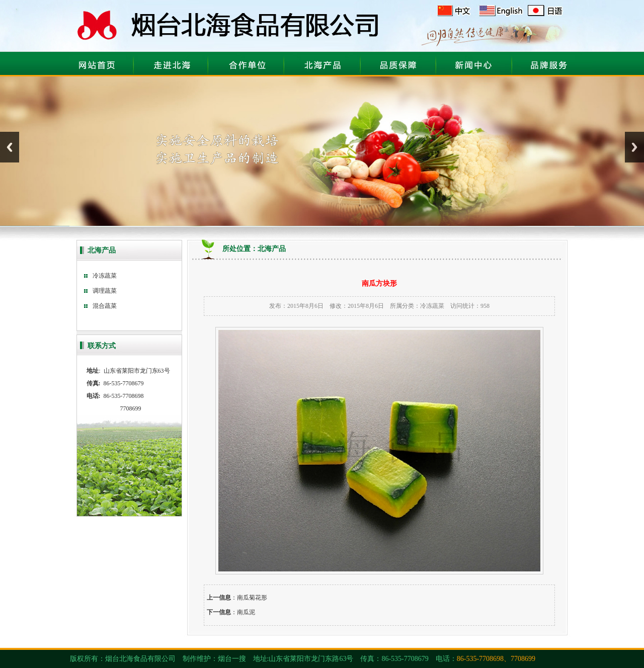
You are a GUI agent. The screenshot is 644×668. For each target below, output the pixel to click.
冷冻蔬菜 (432, 306)
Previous (10, 147)
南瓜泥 (246, 612)
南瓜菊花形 (252, 598)
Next (634, 147)
